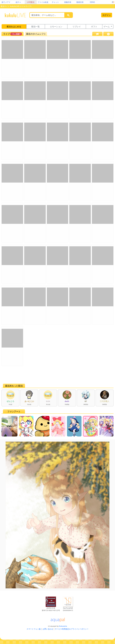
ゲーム (107, 26)
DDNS (92, 2)
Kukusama (63, 626)
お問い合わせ (48, 629)
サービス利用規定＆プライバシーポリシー (72, 629)
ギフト (94, 26)
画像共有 (68, 2)
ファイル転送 (43, 2)
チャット (55, 2)
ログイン (107, 15)
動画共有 (80, 2)
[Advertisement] (57, 375)
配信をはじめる (14, 26)
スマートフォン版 (34, 629)
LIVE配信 (31, 2)
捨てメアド (6, 2)
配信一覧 (36, 26)
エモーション (56, 26)
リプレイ (77, 26)
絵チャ (18, 2)
